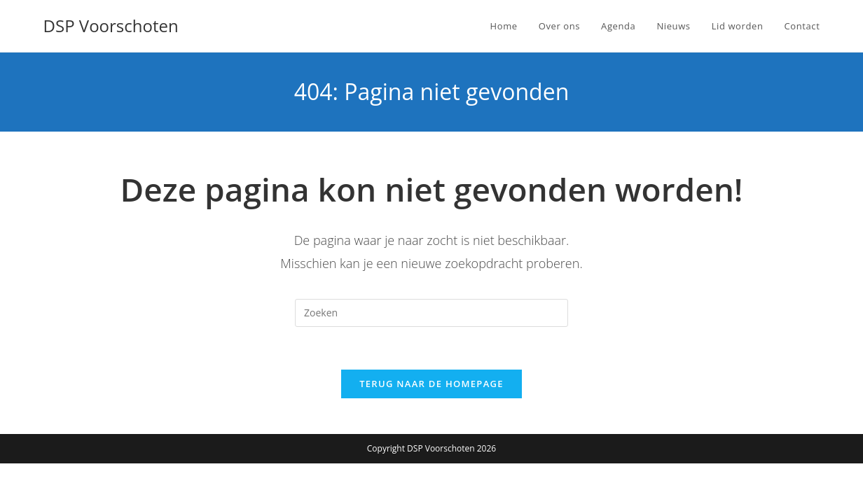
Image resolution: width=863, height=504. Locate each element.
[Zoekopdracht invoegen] (431, 313)
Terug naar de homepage (431, 384)
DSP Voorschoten (111, 26)
